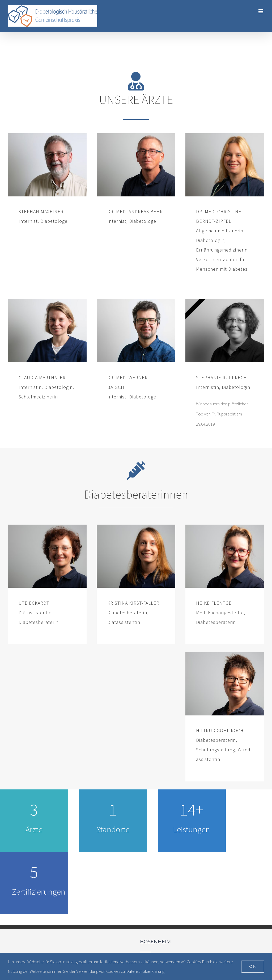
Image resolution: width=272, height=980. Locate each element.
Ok (253, 966)
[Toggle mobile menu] (261, 11)
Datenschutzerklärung (145, 971)
